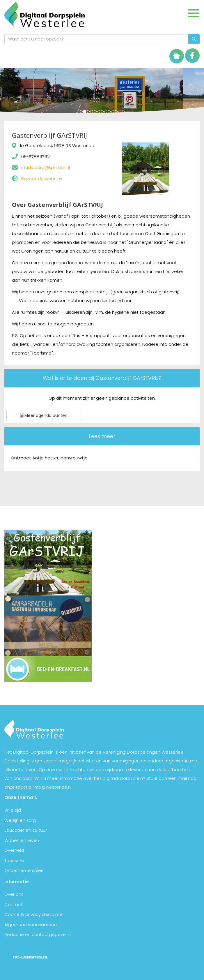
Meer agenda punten (44, 415)
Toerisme (14, 860)
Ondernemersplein (24, 870)
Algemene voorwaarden (31, 925)
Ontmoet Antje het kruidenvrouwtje (49, 458)
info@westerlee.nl (53, 787)
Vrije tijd (13, 810)
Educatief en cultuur (26, 830)
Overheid (14, 850)
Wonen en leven (22, 840)
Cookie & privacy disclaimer (34, 914)
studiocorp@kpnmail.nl (46, 167)
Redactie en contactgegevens (38, 934)
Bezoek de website (42, 178)
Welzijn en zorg (20, 820)
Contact (13, 904)
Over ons (14, 894)
